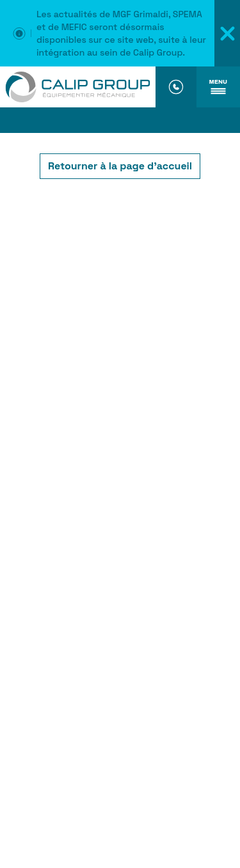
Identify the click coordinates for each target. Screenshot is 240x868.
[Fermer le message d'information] (227, 33)
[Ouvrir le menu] (219, 87)
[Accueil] (78, 87)
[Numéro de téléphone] (176, 87)
